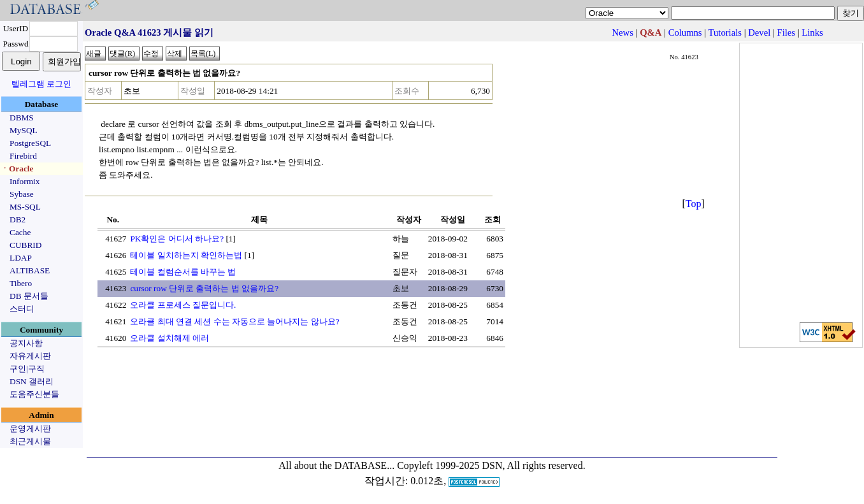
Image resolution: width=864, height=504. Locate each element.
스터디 (22, 309)
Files (787, 32)
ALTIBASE (30, 270)
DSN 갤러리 (32, 381)
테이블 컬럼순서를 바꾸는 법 (183, 272)
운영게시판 (30, 428)
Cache (20, 232)
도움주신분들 (34, 394)
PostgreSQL (30, 143)
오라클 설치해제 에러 (169, 338)
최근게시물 (30, 441)
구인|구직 (27, 369)
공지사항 (26, 343)
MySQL (24, 130)
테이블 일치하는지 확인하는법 (186, 255)
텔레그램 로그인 (41, 84)
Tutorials (725, 32)
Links (812, 32)
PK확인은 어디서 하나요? (177, 239)
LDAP (21, 258)
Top (694, 204)
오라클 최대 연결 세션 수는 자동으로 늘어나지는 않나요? (234, 321)
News (623, 32)
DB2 (18, 220)
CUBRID (25, 245)
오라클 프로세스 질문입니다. (183, 305)
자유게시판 (30, 356)
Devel (759, 32)
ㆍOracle (17, 169)
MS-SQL (25, 207)
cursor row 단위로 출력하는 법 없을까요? (204, 288)
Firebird (23, 156)
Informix (25, 181)
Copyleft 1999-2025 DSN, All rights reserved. (491, 465)
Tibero (21, 283)
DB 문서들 (29, 296)
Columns (685, 32)
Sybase (22, 194)
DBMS (22, 118)
